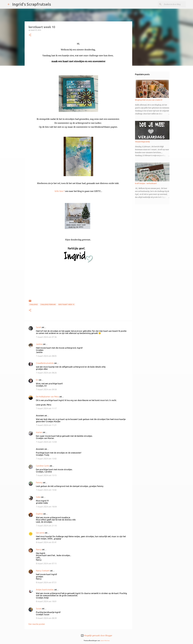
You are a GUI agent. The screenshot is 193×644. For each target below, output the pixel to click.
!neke (38, 497)
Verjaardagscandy (142, 142)
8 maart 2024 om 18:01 (46, 601)
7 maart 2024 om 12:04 (46, 442)
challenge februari (48, 304)
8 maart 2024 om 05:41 (46, 542)
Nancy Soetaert (43, 571)
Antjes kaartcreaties (45, 590)
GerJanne (40, 533)
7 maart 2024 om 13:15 (46, 475)
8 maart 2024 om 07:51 (46, 582)
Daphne (39, 514)
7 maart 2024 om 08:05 (46, 356)
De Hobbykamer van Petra (47, 397)
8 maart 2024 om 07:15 (46, 563)
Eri (37, 380)
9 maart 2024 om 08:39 (46, 618)
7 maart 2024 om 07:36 (46, 337)
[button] (30, 35)
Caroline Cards (43, 466)
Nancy (39, 549)
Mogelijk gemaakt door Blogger (96, 636)
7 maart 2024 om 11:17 (46, 408)
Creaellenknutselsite (45, 363)
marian (39, 432)
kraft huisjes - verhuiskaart (146, 183)
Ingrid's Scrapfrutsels (32, 4)
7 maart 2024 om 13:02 (46, 459)
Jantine (39, 344)
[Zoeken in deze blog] (173, 4)
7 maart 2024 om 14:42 (46, 490)
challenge (34, 304)
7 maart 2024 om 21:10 (46, 526)
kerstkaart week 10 (66, 304)
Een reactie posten (37, 624)
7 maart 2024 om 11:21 (46, 425)
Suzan (39, 609)
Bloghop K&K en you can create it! (149, 100)
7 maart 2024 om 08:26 (46, 373)
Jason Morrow (105, 641)
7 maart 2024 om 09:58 (46, 389)
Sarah (39, 327)
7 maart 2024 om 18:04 (46, 507)
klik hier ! (60, 191)
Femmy (39, 483)
